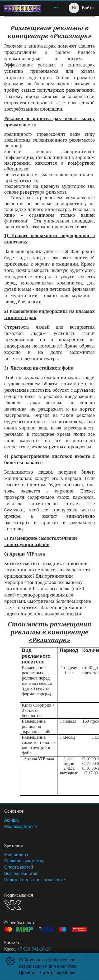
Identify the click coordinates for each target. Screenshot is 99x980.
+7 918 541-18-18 (34, 949)
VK (13, 905)
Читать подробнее (58, 973)
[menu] (53, 8)
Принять (27, 973)
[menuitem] (56, 8)
